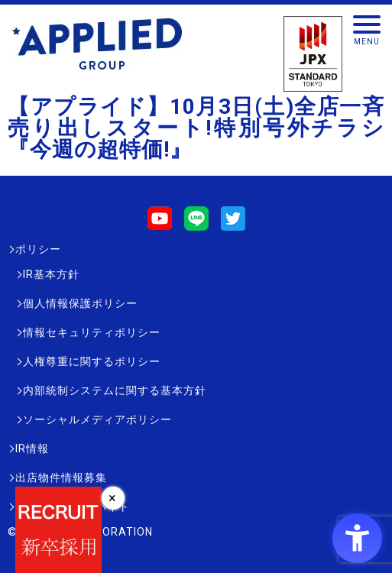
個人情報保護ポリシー (80, 303)
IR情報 (32, 448)
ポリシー (38, 249)
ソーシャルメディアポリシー (97, 419)
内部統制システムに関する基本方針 (115, 390)
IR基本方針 (51, 274)
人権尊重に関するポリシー (92, 361)
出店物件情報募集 (61, 477)
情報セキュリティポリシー (92, 332)
